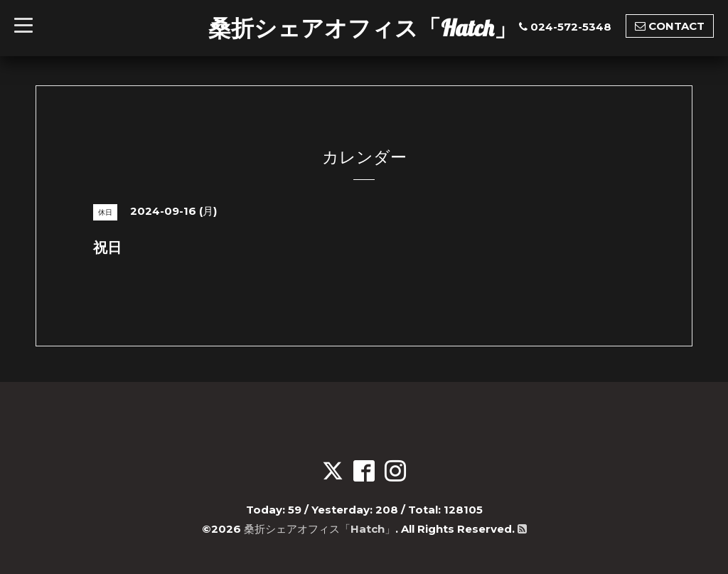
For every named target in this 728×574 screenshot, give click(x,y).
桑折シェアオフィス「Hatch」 (363, 28)
